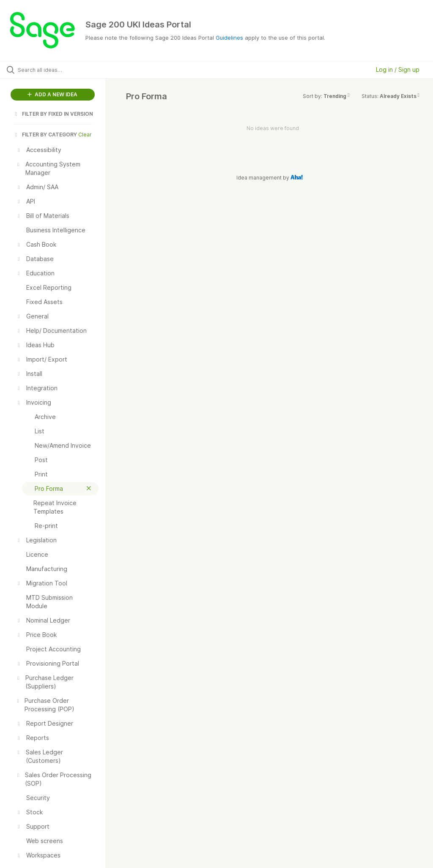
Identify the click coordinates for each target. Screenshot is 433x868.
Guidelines (229, 38)
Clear (85, 135)
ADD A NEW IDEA (52, 94)
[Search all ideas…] (57, 70)
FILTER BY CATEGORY (45, 135)
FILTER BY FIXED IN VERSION (53, 114)
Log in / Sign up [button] (398, 69)
